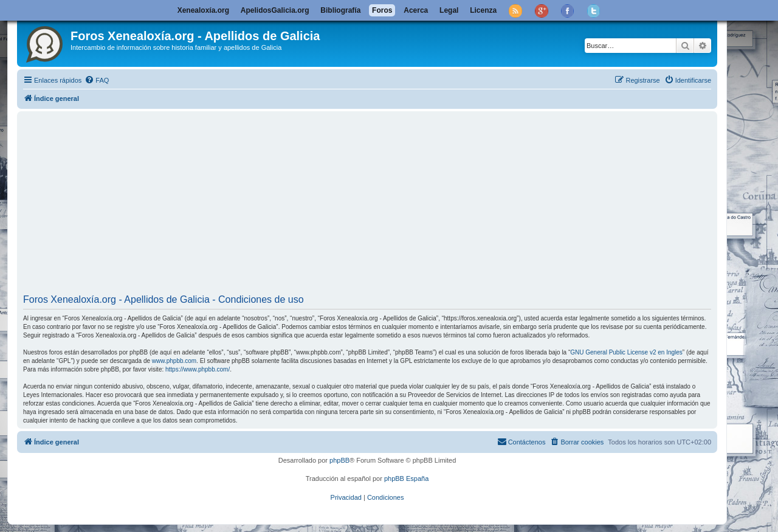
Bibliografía (340, 10)
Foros (382, 10)
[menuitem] (97, 80)
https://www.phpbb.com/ (198, 369)
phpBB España (406, 478)
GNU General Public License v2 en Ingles (626, 352)
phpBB (339, 460)
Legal (449, 10)
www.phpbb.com (174, 361)
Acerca (416, 10)
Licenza (483, 10)
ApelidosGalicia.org (275, 10)
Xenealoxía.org (203, 10)
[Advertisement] (388, 204)
